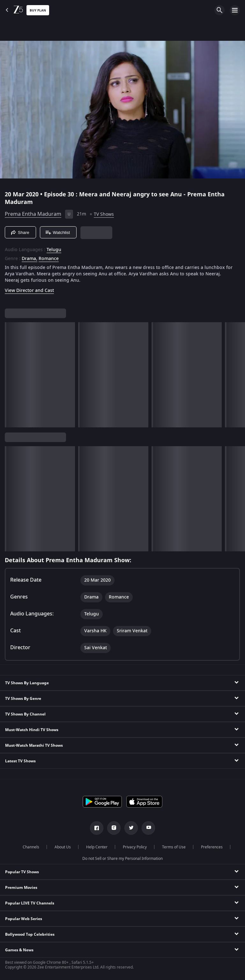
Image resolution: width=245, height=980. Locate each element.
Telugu (54, 250)
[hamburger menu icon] (235, 10)
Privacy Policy (135, 847)
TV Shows (104, 214)
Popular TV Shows (22, 872)
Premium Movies (21, 888)
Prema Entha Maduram (33, 214)
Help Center (97, 847)
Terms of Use (174, 847)
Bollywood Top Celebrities (30, 934)
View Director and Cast (29, 290)
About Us (63, 847)
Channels (31, 847)
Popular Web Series (24, 919)
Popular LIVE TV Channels (30, 903)
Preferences (212, 847)
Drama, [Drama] (30, 259)
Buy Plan (38, 10)
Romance (49, 259)
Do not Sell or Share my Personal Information (122, 859)
